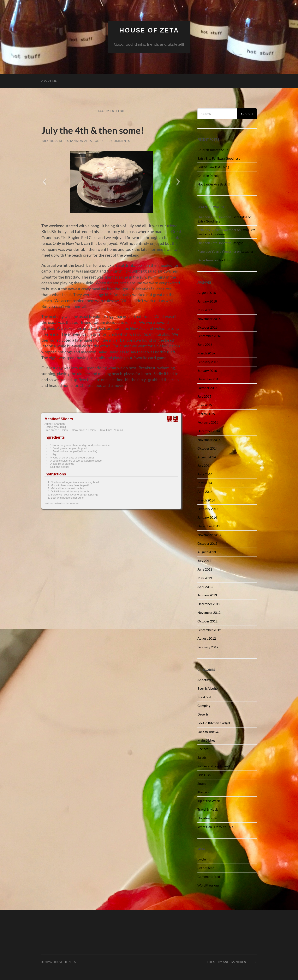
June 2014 (205, 474)
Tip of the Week (209, 800)
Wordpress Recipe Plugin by (61, 503)
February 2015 (208, 422)
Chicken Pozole (208, 175)
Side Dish (204, 775)
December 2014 (209, 431)
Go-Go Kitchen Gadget (214, 723)
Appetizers (205, 679)
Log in (202, 859)
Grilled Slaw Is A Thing (213, 167)
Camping (204, 705)
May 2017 (205, 310)
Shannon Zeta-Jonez (85, 141)
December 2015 (209, 379)
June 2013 (205, 569)
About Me (49, 80)
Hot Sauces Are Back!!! (214, 184)
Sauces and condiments (214, 766)
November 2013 (209, 534)
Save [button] (170, 419)
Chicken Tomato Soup (213, 149)
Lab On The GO (208, 731)
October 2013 (207, 543)
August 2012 (207, 638)
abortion (143, 265)
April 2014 (205, 491)
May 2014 (205, 483)
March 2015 (206, 413)
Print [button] (176, 419)
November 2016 (209, 318)
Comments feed (209, 876)
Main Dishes (206, 740)
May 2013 (205, 578)
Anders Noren (235, 962)
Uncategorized (208, 818)
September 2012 (209, 630)
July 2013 (204, 560)
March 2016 (206, 353)
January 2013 (207, 595)
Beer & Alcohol (208, 688)
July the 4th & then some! (94, 130)
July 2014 (204, 465)
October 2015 (207, 388)
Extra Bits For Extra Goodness (219, 158)
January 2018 (207, 301)
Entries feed (206, 868)
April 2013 (205, 586)
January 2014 (207, 517)
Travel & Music (208, 809)
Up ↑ (254, 962)
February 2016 (208, 362)
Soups (202, 783)
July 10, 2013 (52, 141)
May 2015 (205, 405)
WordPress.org (208, 885)
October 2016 (207, 327)
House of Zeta (149, 30)
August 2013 (207, 552)
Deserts (203, 714)
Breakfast (204, 697)
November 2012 (209, 612)
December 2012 (209, 604)
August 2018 (207, 293)
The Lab (203, 792)
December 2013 (209, 526)
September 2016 (209, 336)
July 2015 (204, 396)
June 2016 (205, 344)
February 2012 (208, 647)
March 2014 (206, 500)
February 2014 (208, 509)
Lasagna (238, 242)
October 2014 (207, 448)
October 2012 (207, 621)
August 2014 (207, 457)
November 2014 (209, 439)
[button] (44, 182)
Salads (202, 757)
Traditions (226, 260)
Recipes (203, 749)
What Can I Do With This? (216, 826)
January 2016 (207, 370)
